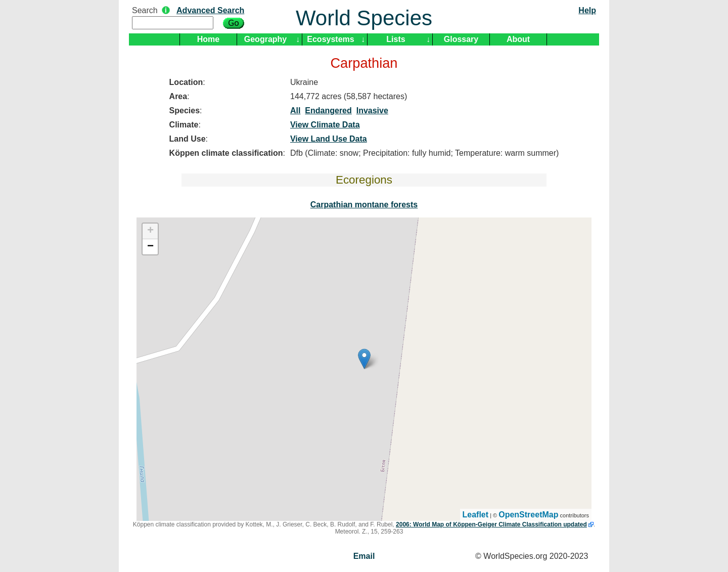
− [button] (150, 247)
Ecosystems (330, 39)
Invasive (372, 111)
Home (208, 39)
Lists (396, 39)
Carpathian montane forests (364, 205)
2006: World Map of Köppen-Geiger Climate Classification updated (491, 524)
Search (145, 10)
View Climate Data (325, 125)
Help (587, 10)
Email (364, 556)
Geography (265, 39)
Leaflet (476, 515)
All (295, 111)
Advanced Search (210, 10)
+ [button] (150, 231)
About (518, 39)
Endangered (328, 111)
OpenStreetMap (528, 515)
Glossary (461, 39)
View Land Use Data (329, 139)
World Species (364, 18)
